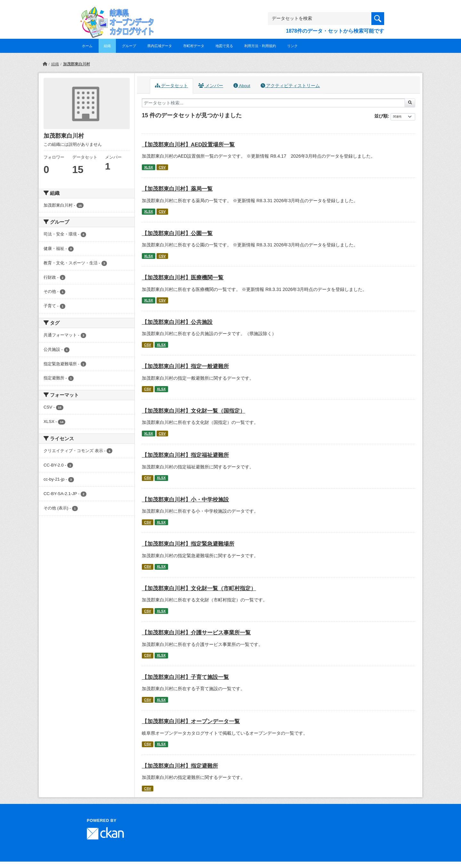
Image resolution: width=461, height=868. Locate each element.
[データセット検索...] (273, 103)
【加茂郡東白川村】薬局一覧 (177, 189)
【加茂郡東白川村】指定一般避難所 (185, 366)
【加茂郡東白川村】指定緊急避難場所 (188, 544)
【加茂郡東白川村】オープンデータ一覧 (191, 721)
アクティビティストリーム (290, 86)
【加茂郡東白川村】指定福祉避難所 (185, 455)
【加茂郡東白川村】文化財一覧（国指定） (194, 411)
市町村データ (194, 46)
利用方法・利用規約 (260, 46)
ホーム (87, 46)
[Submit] (410, 103)
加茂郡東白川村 (77, 64)
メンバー (211, 86)
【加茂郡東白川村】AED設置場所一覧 (188, 145)
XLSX (149, 167)
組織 (107, 46)
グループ (129, 46)
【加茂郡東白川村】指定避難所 (180, 766)
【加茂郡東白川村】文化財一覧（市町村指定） (199, 588)
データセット (172, 86)
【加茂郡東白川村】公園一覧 (177, 233)
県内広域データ (160, 46)
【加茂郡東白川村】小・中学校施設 (185, 500)
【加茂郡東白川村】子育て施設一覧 (185, 677)
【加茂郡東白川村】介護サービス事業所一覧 (196, 633)
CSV (162, 167)
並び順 (381, 116)
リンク (292, 46)
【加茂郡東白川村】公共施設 (177, 322)
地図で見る (224, 46)
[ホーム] (45, 64)
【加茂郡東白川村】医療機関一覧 (183, 278)
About (242, 86)
